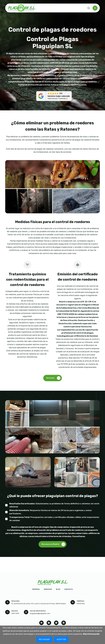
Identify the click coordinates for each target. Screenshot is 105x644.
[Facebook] (42, 623)
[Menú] (95, 8)
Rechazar (44, 639)
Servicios (48, 589)
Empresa (36, 589)
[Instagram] (56, 623)
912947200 (81, 604)
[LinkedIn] (64, 623)
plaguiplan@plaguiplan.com (40, 613)
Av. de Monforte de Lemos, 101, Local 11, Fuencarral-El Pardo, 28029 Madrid (39, 604)
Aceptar (61, 639)
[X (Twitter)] (49, 623)
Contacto (69, 589)
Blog (58, 589)
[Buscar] (89, 8)
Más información (91, 634)
